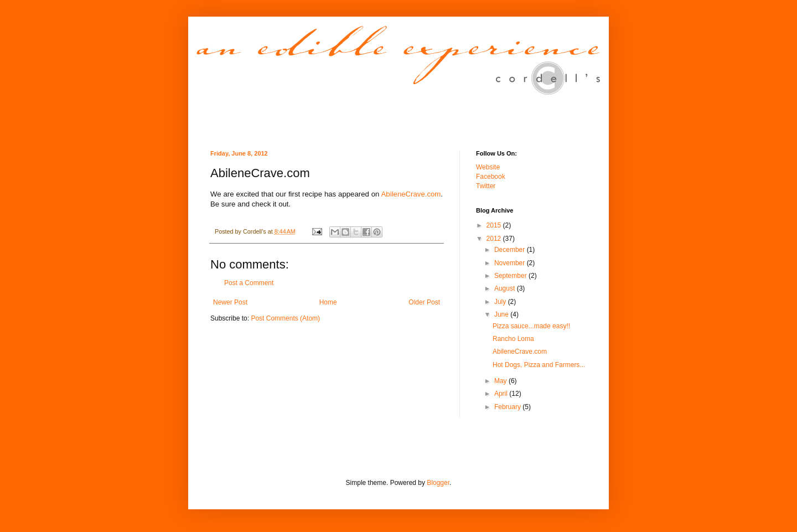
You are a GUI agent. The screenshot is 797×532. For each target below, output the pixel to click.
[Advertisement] (340, 455)
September (511, 276)
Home (328, 302)
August (506, 288)
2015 (495, 225)
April (502, 394)
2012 (495, 239)
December (511, 250)
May (501, 381)
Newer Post (230, 302)
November (511, 263)
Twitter (486, 186)
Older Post (424, 302)
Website (488, 167)
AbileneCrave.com (411, 194)
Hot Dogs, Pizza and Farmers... (539, 365)
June (502, 314)
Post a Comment (249, 283)
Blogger (438, 483)
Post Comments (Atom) (285, 318)
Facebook (491, 177)
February (508, 407)
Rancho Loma (513, 339)
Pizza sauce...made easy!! (531, 326)
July (501, 302)
